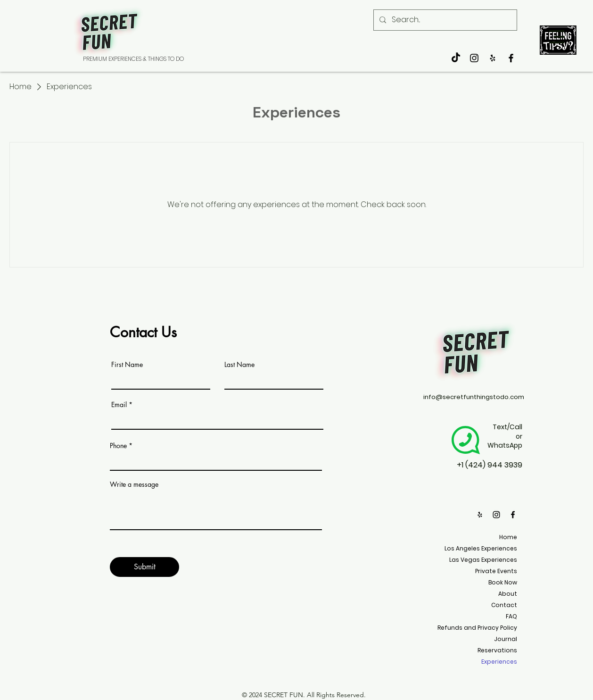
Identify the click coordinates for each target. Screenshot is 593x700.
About (508, 594)
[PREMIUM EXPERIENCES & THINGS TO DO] (133, 59)
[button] (557, 37)
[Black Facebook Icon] (511, 58)
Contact (504, 605)
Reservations (497, 650)
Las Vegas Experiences (483, 560)
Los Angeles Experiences (481, 548)
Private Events (496, 571)
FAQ (511, 616)
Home (508, 537)
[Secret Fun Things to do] (493, 58)
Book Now (503, 582)
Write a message (134, 484)
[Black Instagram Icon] (474, 58)
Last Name (239, 365)
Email (119, 405)
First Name (127, 365)
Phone (118, 446)
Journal (506, 639)
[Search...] (444, 20)
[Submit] (144, 567)
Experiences (499, 662)
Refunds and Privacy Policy (477, 628)
